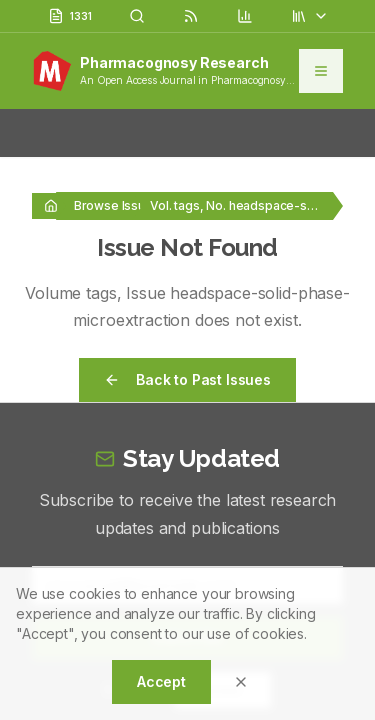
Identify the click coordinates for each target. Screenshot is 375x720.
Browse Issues (117, 205)
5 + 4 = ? (133, 546)
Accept (161, 681)
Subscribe (188, 494)
